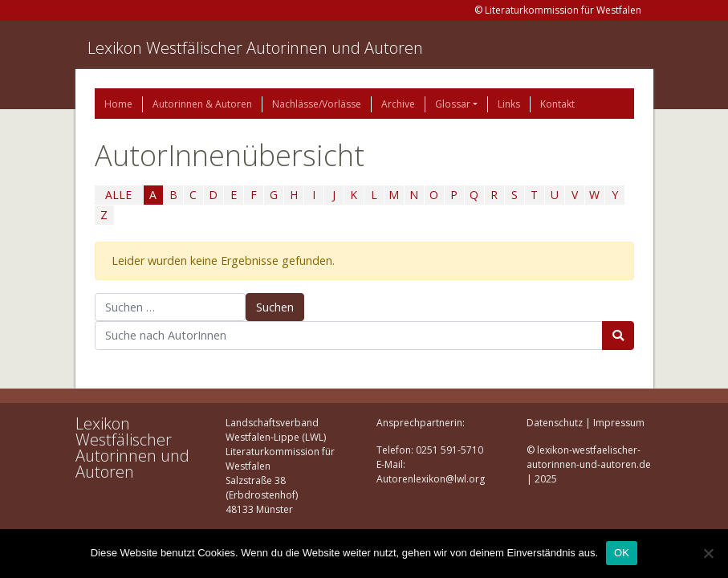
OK (622, 553)
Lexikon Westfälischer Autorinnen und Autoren (255, 48)
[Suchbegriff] (349, 336)
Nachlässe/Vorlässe (317, 104)
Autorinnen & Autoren (202, 104)
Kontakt (557, 104)
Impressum (619, 423)
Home (118, 104)
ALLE (118, 195)
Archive (398, 104)
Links (509, 104)
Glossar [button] (453, 104)
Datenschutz (555, 423)
